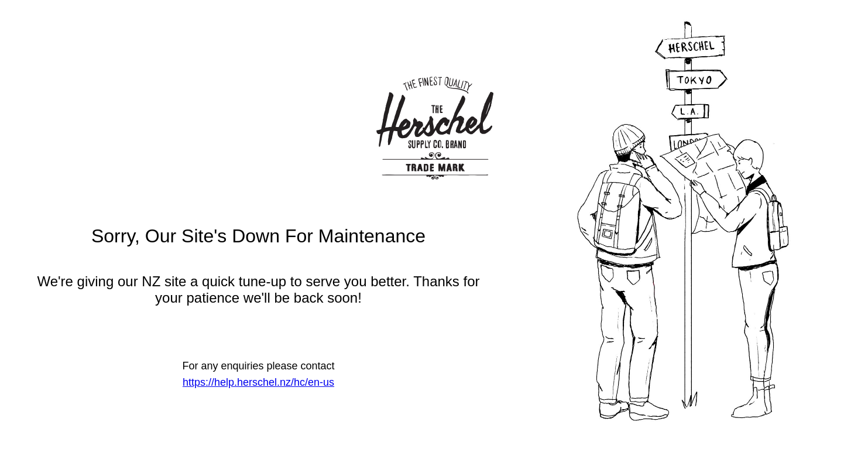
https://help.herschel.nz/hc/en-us (258, 382)
